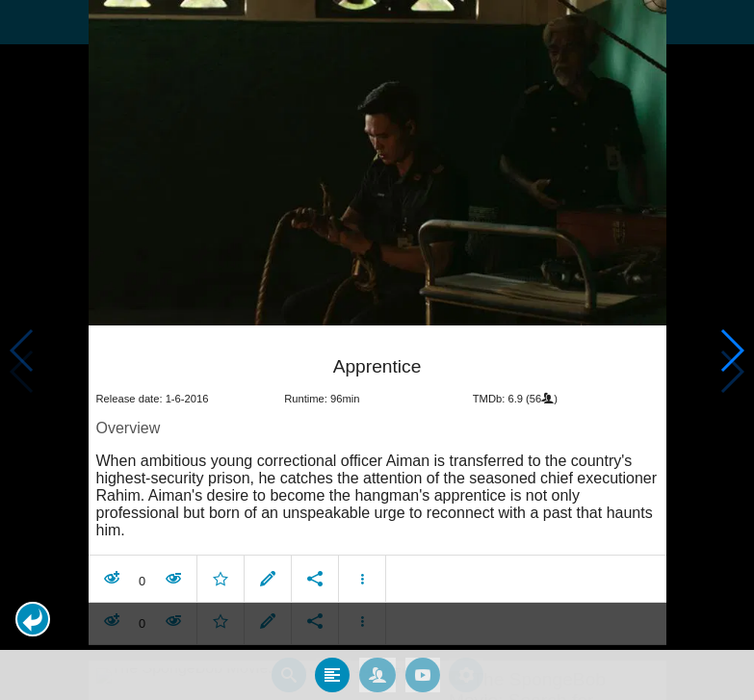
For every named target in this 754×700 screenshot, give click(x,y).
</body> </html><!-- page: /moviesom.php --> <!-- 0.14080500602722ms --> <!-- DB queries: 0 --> (377, 350)
